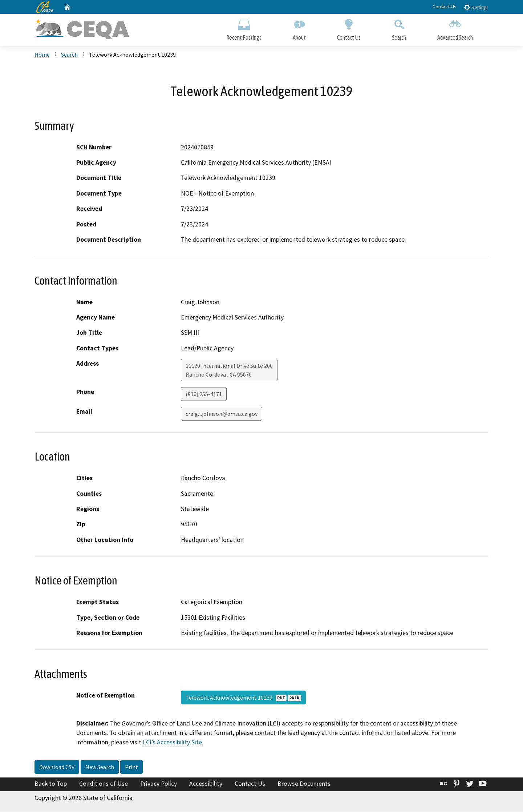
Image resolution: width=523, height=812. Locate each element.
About (299, 28)
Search (399, 28)
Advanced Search (455, 28)
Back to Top (51, 784)
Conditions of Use (104, 784)
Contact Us (445, 7)
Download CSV (57, 767)
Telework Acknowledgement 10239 (243, 698)
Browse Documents (304, 784)
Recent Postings (244, 28)
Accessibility (206, 784)
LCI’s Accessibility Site (172, 743)
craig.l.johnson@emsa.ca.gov (222, 414)
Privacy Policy (159, 784)
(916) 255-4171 (204, 394)
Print (131, 767)
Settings (476, 7)
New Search (100, 767)
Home (42, 55)
